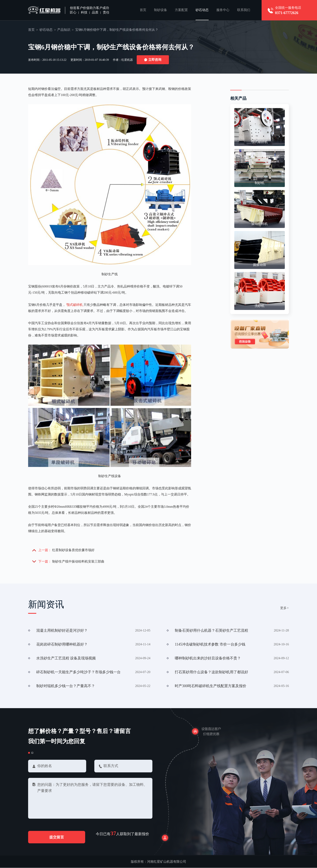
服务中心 (223, 10)
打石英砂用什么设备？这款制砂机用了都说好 (211, 672)
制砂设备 (161, 10)
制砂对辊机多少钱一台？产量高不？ (66, 686)
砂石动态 (202, 10)
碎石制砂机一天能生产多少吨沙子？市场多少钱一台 (78, 672)
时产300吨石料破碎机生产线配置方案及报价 (211, 686)
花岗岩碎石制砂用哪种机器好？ (62, 644)
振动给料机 (260, 224)
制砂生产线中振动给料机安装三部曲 (78, 561)
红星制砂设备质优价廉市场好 (73, 550)
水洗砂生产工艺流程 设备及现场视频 (66, 658)
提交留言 (57, 837)
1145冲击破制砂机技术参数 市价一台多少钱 (210, 644)
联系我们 (244, 10)
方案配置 (181, 10)
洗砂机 (260, 306)
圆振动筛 (260, 265)
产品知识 (64, 30)
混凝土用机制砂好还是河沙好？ (62, 630)
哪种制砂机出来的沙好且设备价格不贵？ (208, 658)
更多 (285, 608)
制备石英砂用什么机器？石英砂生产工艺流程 (211, 630)
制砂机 (260, 183)
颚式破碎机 (75, 305)
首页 (143, 10)
